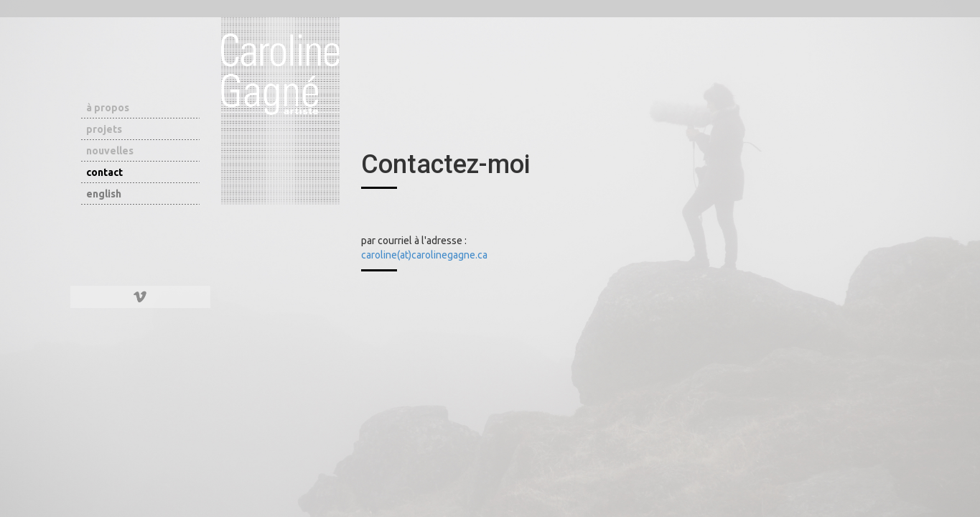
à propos (108, 108)
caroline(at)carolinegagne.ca (424, 255)
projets (104, 129)
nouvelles (110, 151)
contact (104, 172)
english (104, 194)
